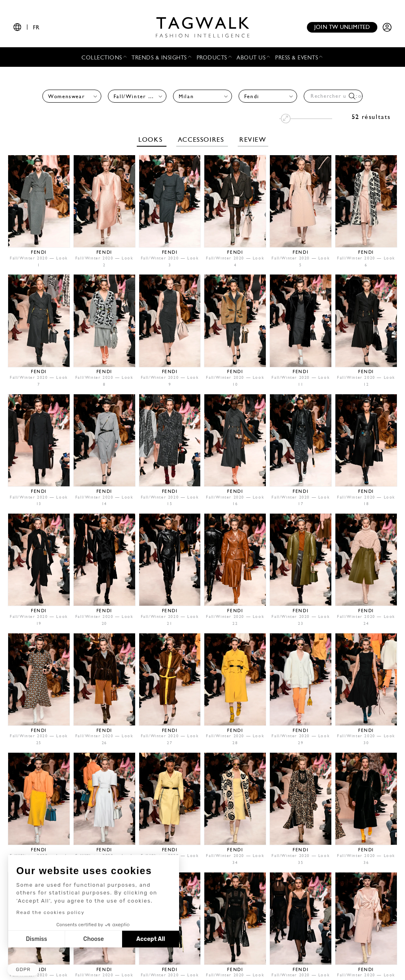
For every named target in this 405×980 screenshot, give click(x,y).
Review (253, 140)
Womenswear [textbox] (66, 97)
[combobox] (72, 96)
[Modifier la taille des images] (306, 119)
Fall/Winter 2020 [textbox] (135, 97)
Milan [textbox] (186, 97)
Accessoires (202, 140)
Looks (152, 140)
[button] (23, 970)
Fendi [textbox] (252, 97)
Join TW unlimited (342, 27)
